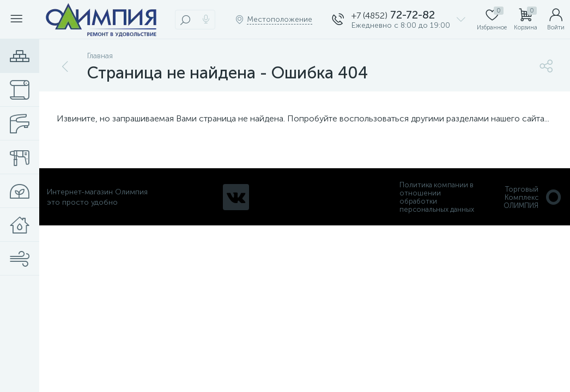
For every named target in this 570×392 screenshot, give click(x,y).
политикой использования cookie (450, 300)
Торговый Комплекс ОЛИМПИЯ (533, 197)
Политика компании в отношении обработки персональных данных (437, 197)
